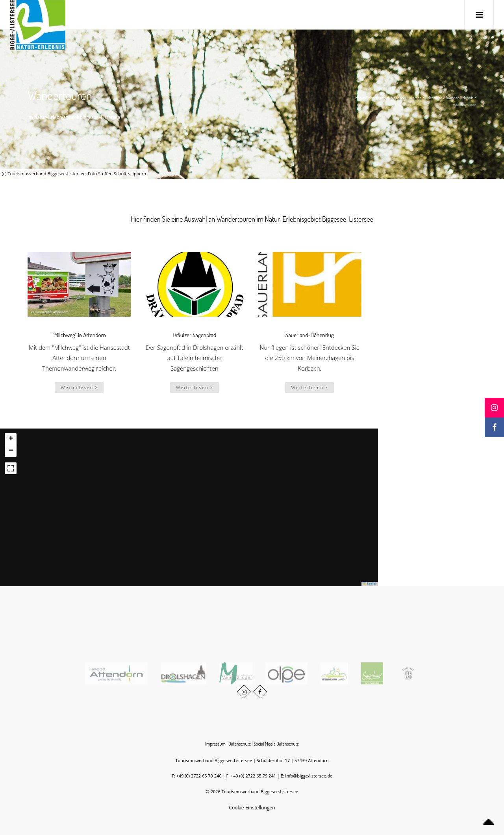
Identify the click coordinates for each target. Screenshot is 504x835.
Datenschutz (240, 744)
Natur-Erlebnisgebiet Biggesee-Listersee (388, 98)
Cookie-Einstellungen (252, 808)
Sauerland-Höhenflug (310, 335)
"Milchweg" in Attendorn (79, 335)
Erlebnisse (434, 98)
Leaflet (370, 584)
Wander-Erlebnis (460, 98)
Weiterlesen (79, 387)
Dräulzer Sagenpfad (194, 335)
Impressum (215, 744)
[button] (11, 439)
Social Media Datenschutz (276, 744)
